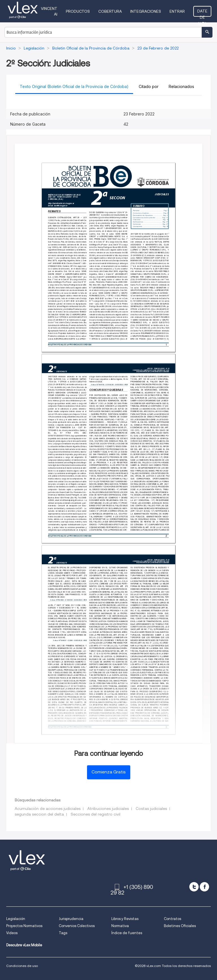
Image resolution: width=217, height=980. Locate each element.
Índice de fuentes (127, 933)
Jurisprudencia (71, 919)
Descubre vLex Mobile (24, 945)
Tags (63, 933)
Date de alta (202, 13)
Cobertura (110, 11)
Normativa (120, 926)
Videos (12, 933)
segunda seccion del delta (39, 814)
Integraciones (146, 11)
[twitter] (194, 887)
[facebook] (204, 887)
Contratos (172, 919)
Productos (78, 11)
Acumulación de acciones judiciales (48, 809)
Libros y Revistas (125, 919)
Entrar (177, 11)
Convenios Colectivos (77, 926)
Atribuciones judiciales (108, 809)
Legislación (16, 919)
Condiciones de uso (22, 966)
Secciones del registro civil (96, 814)
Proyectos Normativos (24, 926)
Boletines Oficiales (180, 926)
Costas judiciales (151, 809)
